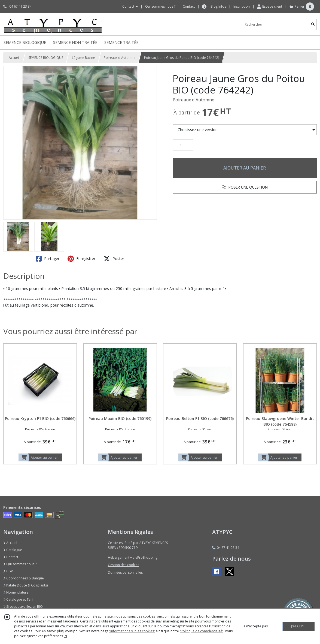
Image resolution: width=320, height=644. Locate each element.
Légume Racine (83, 58)
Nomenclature (16, 592)
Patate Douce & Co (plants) (25, 585)
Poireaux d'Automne (120, 58)
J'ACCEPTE (299, 626)
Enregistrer (81, 259)
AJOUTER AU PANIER (245, 168)
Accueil (14, 58)
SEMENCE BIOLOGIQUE (46, 58)
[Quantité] (183, 145)
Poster (114, 259)
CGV (8, 571)
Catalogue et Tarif (19, 599)
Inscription (242, 6)
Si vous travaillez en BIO (23, 607)
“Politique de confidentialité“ (202, 631)
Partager (48, 259)
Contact (189, 6)
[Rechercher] (313, 24)
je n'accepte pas (255, 626)
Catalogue (13, 550)
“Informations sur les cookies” (132, 631)
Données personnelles (125, 572)
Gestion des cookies (124, 565)
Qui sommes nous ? (20, 564)
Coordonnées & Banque (24, 578)
